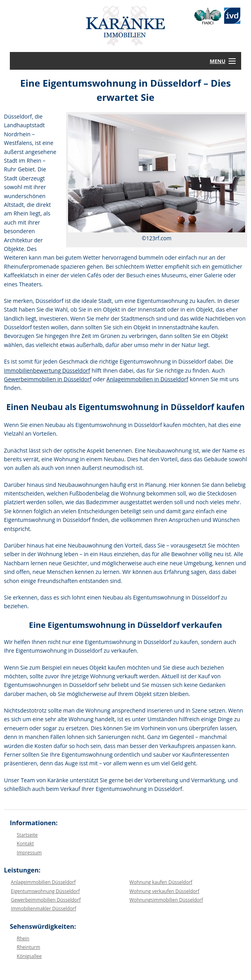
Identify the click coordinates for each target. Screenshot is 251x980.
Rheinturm (29, 947)
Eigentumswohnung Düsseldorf (45, 891)
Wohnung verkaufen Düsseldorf (164, 891)
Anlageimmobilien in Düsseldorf (148, 379)
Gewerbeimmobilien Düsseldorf (46, 900)
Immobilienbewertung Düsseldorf (47, 370)
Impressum (29, 853)
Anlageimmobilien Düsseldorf (43, 882)
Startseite (27, 835)
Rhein (23, 938)
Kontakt (25, 844)
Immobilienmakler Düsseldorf (44, 909)
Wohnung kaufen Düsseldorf (161, 882)
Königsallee (29, 956)
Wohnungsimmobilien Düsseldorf (166, 900)
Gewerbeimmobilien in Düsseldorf (48, 379)
